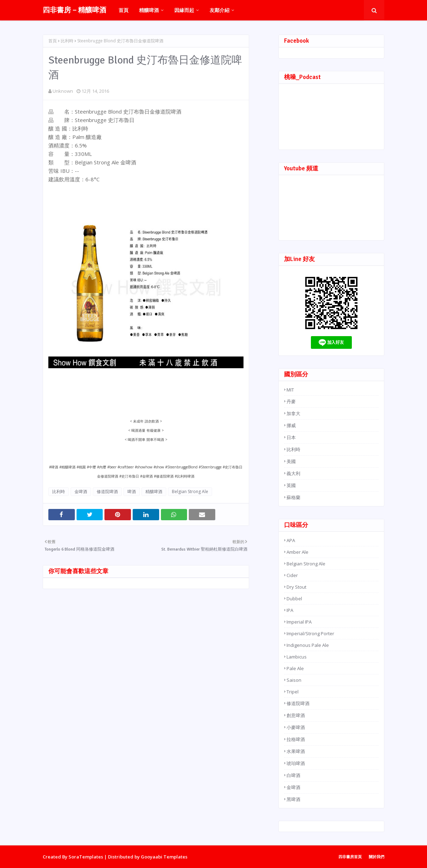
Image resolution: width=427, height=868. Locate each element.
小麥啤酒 (296, 727)
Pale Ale (295, 668)
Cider (292, 575)
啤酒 (132, 491)
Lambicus (297, 657)
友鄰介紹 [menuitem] (219, 10)
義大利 (293, 473)
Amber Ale (297, 552)
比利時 (67, 41)
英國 (291, 485)
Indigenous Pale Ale (308, 645)
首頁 (53, 41)
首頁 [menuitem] (124, 10)
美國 (291, 461)
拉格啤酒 (296, 739)
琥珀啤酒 (296, 763)
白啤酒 (293, 775)
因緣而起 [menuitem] (184, 10)
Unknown (63, 91)
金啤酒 (81, 491)
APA (291, 540)
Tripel (293, 692)
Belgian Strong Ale (190, 491)
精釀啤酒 (154, 491)
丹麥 (291, 401)
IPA (290, 610)
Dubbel (294, 599)
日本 (291, 437)
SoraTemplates (86, 857)
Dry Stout (296, 587)
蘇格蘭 (293, 497)
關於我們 (377, 857)
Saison (294, 680)
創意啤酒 (296, 715)
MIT (290, 390)
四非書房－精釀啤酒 (74, 10)
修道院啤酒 (107, 491)
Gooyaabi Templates (164, 857)
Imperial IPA (299, 622)
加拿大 (293, 413)
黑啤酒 (293, 799)
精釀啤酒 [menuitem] (149, 10)
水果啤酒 (296, 751)
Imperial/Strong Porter (310, 633)
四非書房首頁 (350, 857)
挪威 (291, 425)
